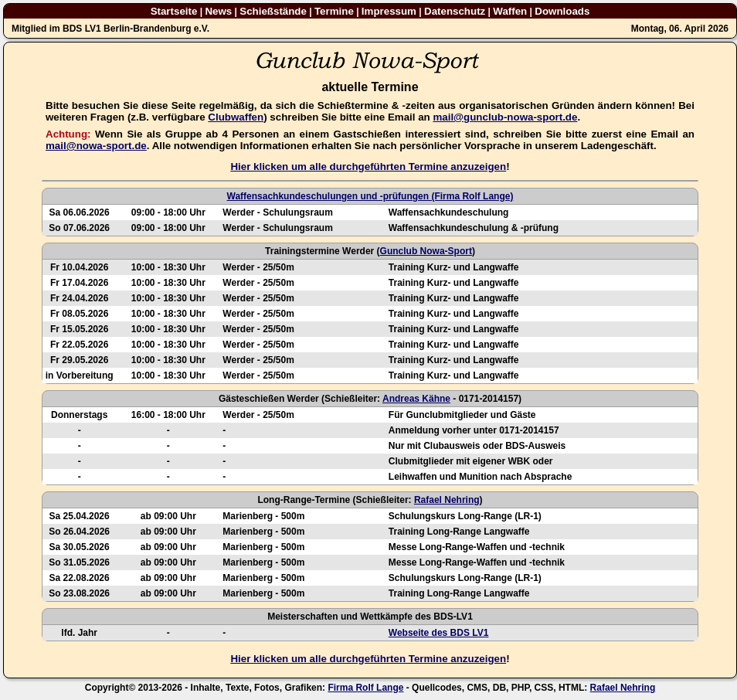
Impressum (389, 11)
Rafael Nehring (447, 500)
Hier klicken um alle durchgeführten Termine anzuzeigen (368, 167)
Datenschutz (455, 11)
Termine (334, 11)
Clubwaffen (236, 117)
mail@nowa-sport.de (96, 146)
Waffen (510, 11)
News (218, 11)
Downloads (562, 11)
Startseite (174, 11)
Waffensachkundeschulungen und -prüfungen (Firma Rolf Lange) (370, 196)
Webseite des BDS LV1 (439, 633)
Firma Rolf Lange (365, 688)
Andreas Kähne (416, 399)
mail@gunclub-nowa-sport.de (505, 117)
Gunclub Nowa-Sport (426, 251)
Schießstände (273, 11)
